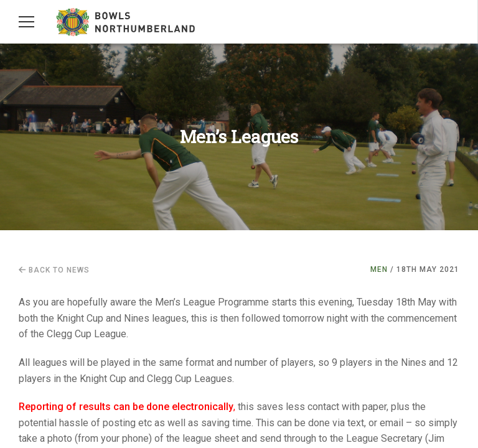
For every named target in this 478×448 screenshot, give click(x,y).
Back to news (54, 270)
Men (379, 269)
